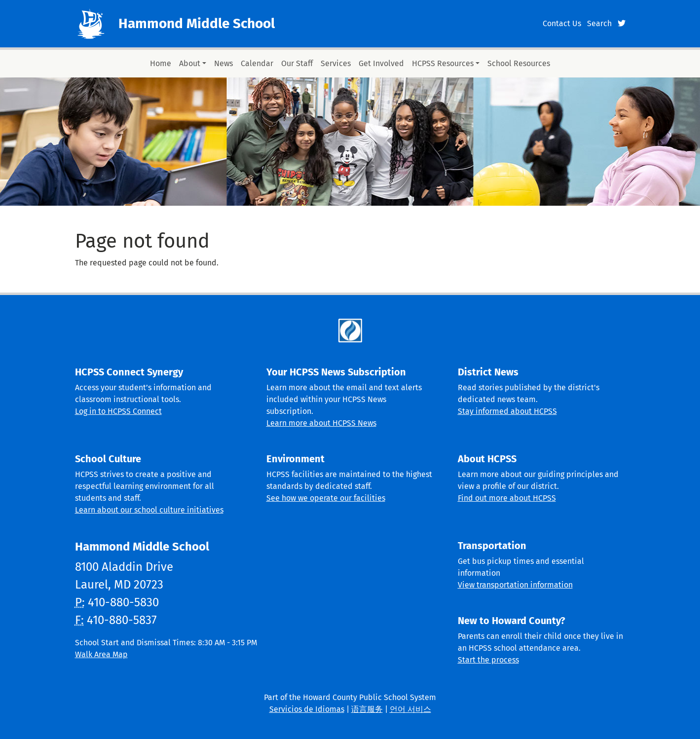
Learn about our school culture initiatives (149, 510)
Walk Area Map (101, 654)
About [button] (190, 63)
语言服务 (367, 709)
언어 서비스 (410, 709)
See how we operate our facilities (326, 498)
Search (599, 23)
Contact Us (562, 23)
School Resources (519, 63)
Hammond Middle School (197, 23)
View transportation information (515, 585)
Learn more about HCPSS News (321, 423)
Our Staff (297, 63)
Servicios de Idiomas (307, 709)
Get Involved (381, 63)
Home (161, 63)
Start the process (488, 660)
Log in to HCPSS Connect (118, 411)
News (223, 63)
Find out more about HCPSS (507, 498)
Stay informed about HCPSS (507, 411)
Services (336, 63)
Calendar (257, 63)
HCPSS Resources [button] (443, 63)
